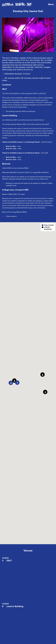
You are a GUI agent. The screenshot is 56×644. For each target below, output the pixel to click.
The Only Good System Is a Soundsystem (17, 93)
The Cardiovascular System (12, 124)
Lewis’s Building (13, 606)
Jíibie (4, 168)
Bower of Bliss (7, 194)
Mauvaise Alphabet (9, 172)
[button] (45, 392)
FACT (7, 561)
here (19, 146)
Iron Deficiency (8, 120)
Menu (51, 4)
